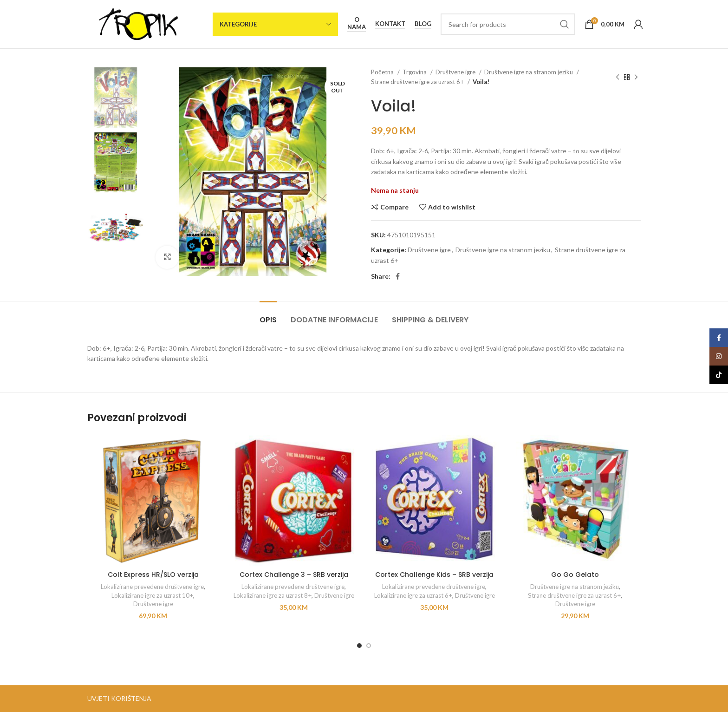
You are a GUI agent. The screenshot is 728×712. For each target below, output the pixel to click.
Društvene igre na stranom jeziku (529, 72)
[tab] (268, 315)
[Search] (508, 24)
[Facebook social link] (398, 276)
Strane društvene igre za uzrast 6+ (418, 82)
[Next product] (636, 77)
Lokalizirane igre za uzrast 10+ (152, 595)
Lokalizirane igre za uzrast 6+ (413, 595)
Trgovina (415, 72)
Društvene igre (456, 72)
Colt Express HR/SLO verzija (153, 575)
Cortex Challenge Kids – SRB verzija (434, 575)
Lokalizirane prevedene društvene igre (152, 587)
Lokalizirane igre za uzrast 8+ (273, 595)
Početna (383, 72)
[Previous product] (617, 77)
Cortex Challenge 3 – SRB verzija (294, 575)
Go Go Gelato (575, 575)
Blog (423, 24)
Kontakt (390, 24)
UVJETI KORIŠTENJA (119, 698)
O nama (357, 23)
